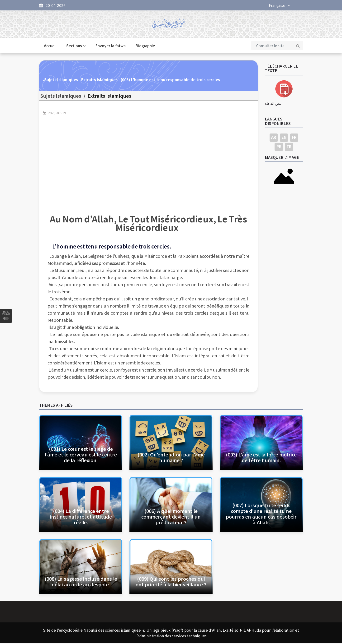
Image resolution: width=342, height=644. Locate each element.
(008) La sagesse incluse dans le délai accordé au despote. (81, 582)
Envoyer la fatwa (110, 46)
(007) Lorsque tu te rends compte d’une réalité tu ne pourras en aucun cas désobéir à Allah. (261, 514)
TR (289, 147)
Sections (76, 46)
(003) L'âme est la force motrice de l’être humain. (261, 458)
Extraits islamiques (109, 97)
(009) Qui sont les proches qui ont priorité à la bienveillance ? (171, 582)
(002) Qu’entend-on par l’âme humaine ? (171, 458)
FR (294, 138)
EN (284, 138)
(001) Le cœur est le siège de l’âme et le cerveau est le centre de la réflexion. (81, 455)
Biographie (145, 46)
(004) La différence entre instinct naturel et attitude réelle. (81, 517)
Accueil (50, 46)
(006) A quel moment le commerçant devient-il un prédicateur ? (171, 517)
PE (279, 147)
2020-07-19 (57, 114)
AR (274, 138)
